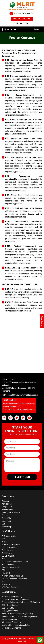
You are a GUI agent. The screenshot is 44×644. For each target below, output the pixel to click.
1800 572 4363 (28, 14)
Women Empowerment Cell (13, 576)
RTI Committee (8, 564)
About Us (6, 501)
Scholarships (7, 527)
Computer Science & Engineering (15, 599)
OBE (4, 524)
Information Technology (11, 622)
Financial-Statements (10, 567)
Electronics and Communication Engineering (20, 616)
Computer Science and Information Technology (21, 602)
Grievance (6, 584)
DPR (4, 570)
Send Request (22, 477)
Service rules (7, 550)
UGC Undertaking (9, 547)
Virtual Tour (22, 23)
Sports (5, 515)
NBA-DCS (6, 573)
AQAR (4, 542)
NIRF (4, 539)
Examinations (7, 510)
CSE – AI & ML (8, 608)
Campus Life (7, 507)
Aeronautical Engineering (12, 597)
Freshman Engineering (11, 619)
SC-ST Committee (9, 556)
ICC (3, 559)
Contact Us (6, 518)
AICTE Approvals (9, 536)
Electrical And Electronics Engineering (17, 614)
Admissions (7, 504)
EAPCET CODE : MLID (22, 19)
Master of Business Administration (16, 625)
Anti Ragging (7, 553)
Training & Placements (11, 512)
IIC (3, 582)
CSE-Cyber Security (10, 611)
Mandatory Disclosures (11, 545)
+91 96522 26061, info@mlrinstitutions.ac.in (20, 395)
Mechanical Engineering (11, 628)
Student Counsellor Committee (14, 579)
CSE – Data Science (10, 605)
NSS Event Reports (10, 587)
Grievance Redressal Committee (15, 562)
